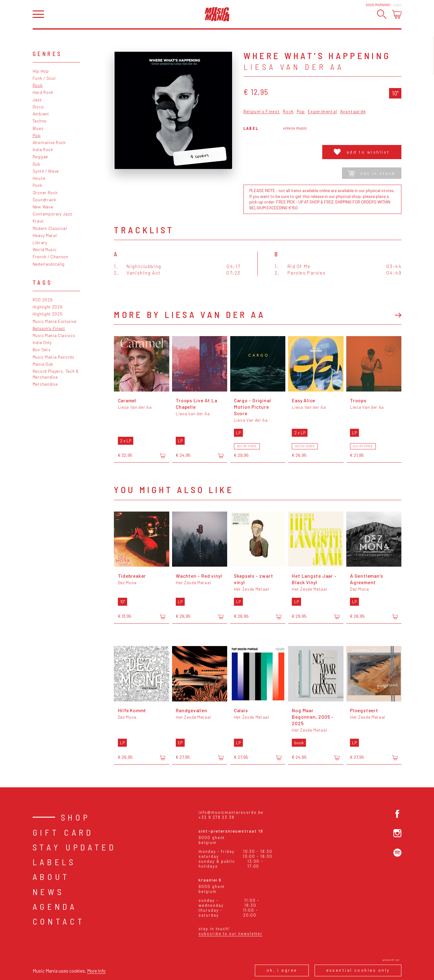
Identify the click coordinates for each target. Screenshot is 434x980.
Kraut (38, 221)
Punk (38, 185)
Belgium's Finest (49, 328)
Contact (59, 921)
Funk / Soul (44, 78)
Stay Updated (75, 847)
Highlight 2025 (48, 314)
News (48, 892)
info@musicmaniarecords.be (231, 812)
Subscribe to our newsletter (231, 934)
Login (397, 5)
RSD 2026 (43, 300)
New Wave (43, 207)
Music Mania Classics (54, 335)
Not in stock (372, 173)
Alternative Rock (49, 142)
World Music (45, 249)
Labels (54, 862)
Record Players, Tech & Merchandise (56, 374)
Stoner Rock (45, 193)
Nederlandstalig (49, 264)
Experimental (323, 112)
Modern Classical (50, 228)
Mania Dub (43, 364)
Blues (38, 128)
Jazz (37, 100)
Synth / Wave (46, 171)
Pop (37, 135)
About (51, 877)
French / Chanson (50, 257)
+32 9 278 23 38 (217, 817)
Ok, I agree (282, 970)
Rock (38, 85)
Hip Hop (41, 71)
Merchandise (45, 384)
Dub (36, 164)
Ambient (41, 114)
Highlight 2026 (48, 307)
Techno (40, 121)
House (39, 178)
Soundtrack (44, 200)
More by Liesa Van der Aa (190, 314)
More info (96, 971)
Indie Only (42, 342)
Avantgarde (353, 112)
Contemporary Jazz (52, 214)
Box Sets (42, 349)
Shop (76, 817)
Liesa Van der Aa (294, 67)
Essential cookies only (358, 970)
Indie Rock (43, 149)
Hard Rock (43, 92)
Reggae (40, 157)
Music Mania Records (54, 357)
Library (40, 242)
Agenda (55, 906)
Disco (38, 107)
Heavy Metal (45, 235)
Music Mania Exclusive (55, 321)
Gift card (63, 832)
